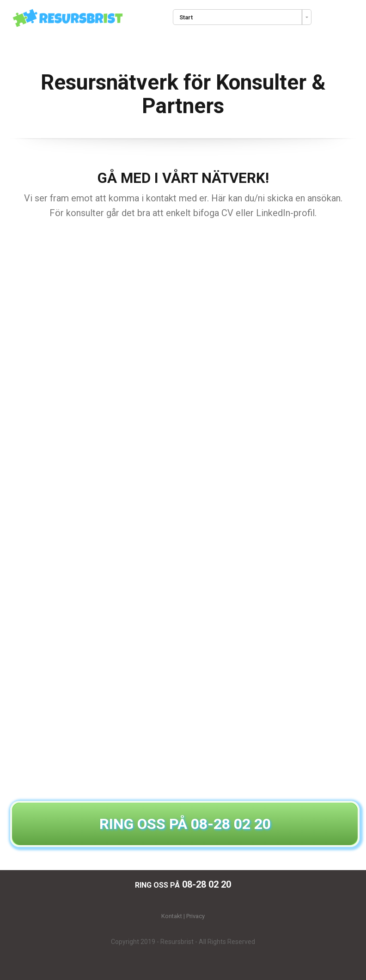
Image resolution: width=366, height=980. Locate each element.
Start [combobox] (186, 17)
